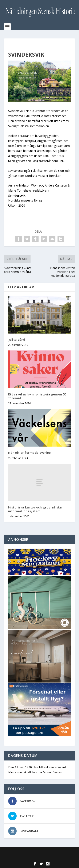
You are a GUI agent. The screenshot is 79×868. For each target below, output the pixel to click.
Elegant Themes (39, 853)
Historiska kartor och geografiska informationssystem (35, 509)
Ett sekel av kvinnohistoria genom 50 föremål (37, 396)
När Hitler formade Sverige (29, 453)
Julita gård (17, 340)
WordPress (39, 857)
